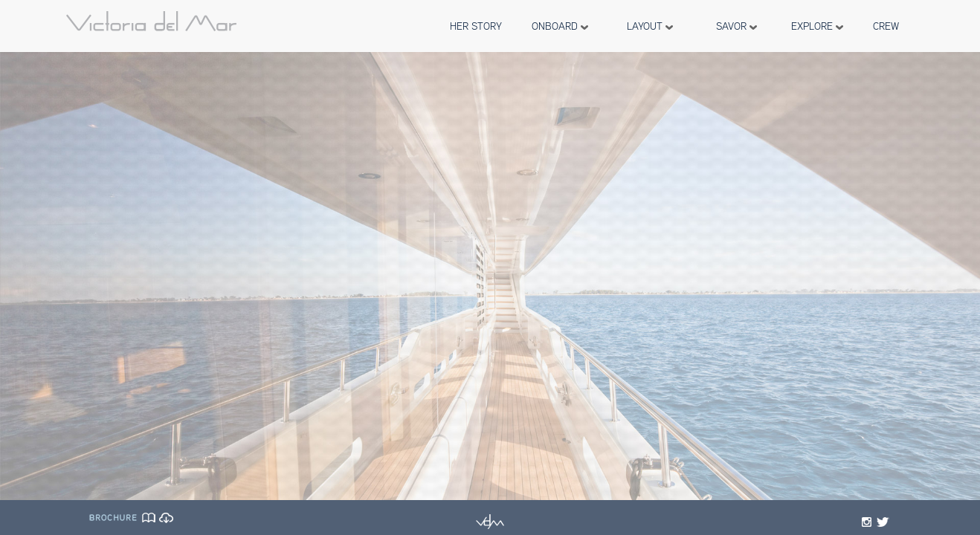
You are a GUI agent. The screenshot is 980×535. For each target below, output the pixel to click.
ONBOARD (560, 26)
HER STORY (476, 26)
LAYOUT (650, 26)
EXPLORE (817, 26)
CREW (886, 26)
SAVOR (736, 26)
